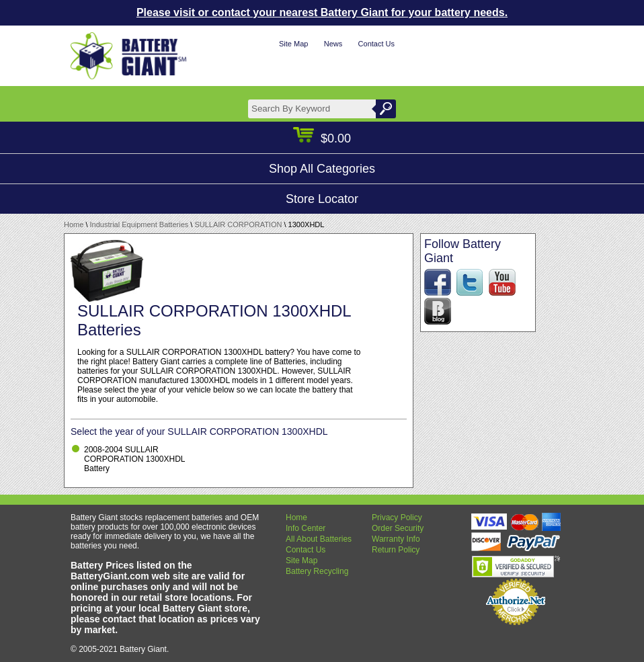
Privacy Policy (397, 518)
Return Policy (396, 550)
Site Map (293, 44)
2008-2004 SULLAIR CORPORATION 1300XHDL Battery (134, 459)
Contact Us (376, 44)
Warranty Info (396, 539)
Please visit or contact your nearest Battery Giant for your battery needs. (322, 12)
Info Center (306, 528)
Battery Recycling (317, 571)
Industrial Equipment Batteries (139, 224)
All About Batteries (319, 539)
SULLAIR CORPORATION (238, 224)
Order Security (398, 528)
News (333, 44)
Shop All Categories (322, 169)
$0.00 (322, 138)
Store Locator (322, 199)
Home (74, 224)
